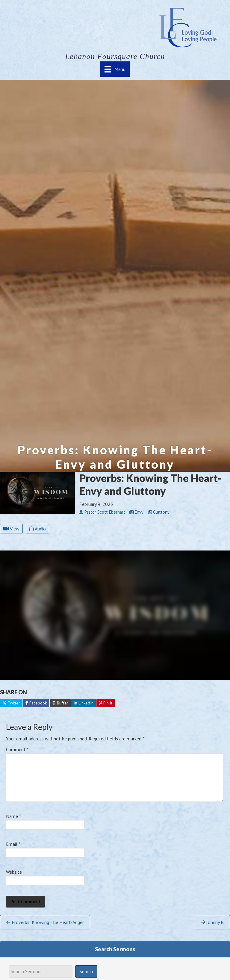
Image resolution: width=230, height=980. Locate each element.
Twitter (11, 703)
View (11, 529)
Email (13, 844)
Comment (17, 749)
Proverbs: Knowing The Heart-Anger (45, 922)
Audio (37, 529)
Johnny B (212, 922)
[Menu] (115, 69)
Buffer (60, 703)
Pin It (106, 703)
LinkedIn (84, 703)
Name (13, 816)
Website (14, 872)
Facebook (36, 703)
